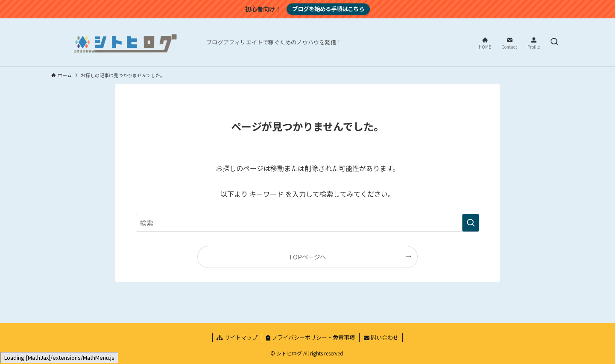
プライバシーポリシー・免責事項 (310, 337)
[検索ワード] (307, 223)
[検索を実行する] (471, 223)
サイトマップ (237, 337)
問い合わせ (381, 337)
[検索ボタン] (554, 42)
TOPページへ (307, 257)
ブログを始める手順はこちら (328, 9)
